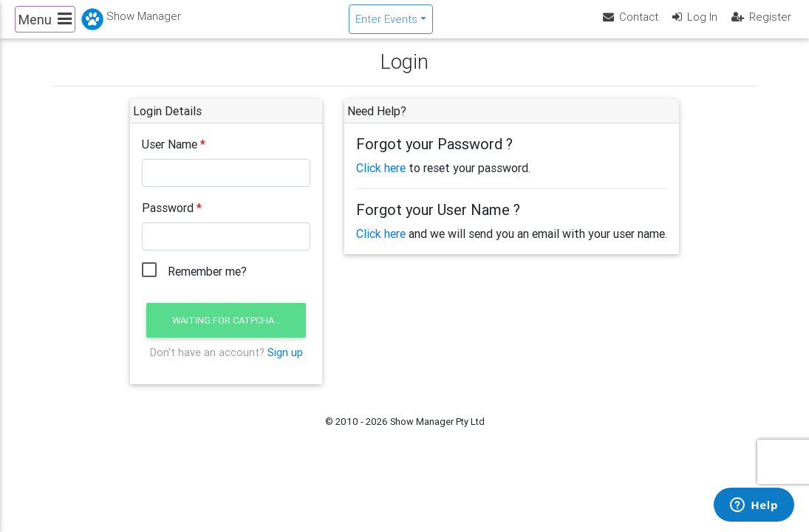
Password (168, 220)
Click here (381, 180)
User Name (170, 157)
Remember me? (207, 284)
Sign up (285, 364)
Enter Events (386, 25)
